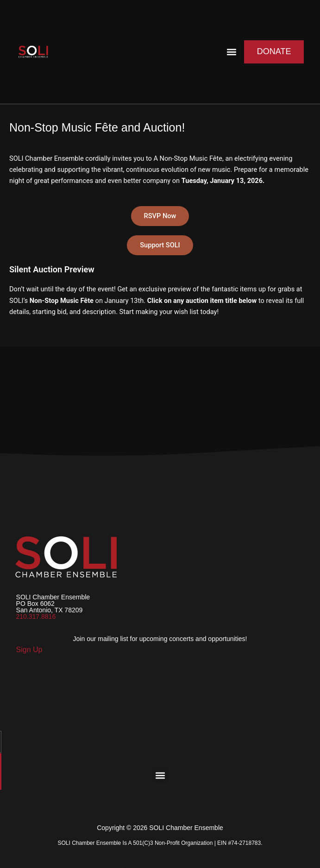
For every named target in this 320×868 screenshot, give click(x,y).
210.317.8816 (36, 616)
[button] (232, 52)
